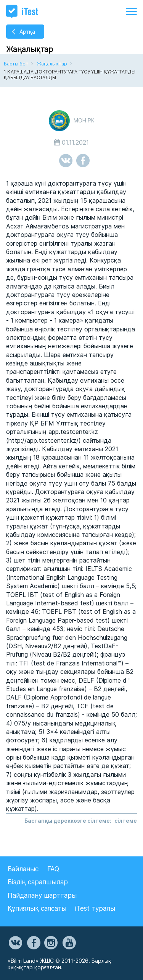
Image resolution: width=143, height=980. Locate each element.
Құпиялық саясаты (37, 908)
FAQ (53, 869)
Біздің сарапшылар (38, 882)
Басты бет (16, 64)
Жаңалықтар (52, 64)
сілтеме (126, 821)
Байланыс (23, 869)
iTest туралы (95, 908)
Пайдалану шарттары (42, 895)
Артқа (27, 32)
